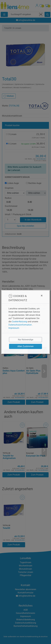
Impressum (14, 328)
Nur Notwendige (26, 340)
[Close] (36, 296)
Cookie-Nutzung (19, 322)
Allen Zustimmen (25, 346)
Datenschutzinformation (20, 325)
